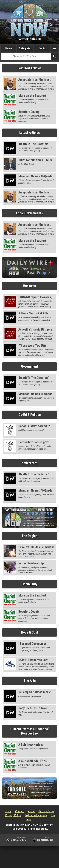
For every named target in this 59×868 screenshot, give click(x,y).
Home (9, 48)
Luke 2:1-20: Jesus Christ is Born (36, 549)
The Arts (30, 681)
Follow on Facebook (36, 815)
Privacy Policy (13, 815)
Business (30, 286)
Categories (25, 48)
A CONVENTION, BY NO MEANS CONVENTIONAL (34, 763)
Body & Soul (30, 632)
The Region (29, 536)
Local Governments (29, 213)
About (31, 811)
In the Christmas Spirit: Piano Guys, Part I (33, 565)
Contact (20, 811)
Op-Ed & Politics (30, 415)
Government (29, 366)
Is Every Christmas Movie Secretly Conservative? (35, 694)
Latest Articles (30, 133)
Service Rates (46, 811)
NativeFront (29, 463)
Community (30, 584)
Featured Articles (29, 68)
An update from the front (35, 79)
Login (42, 48)
